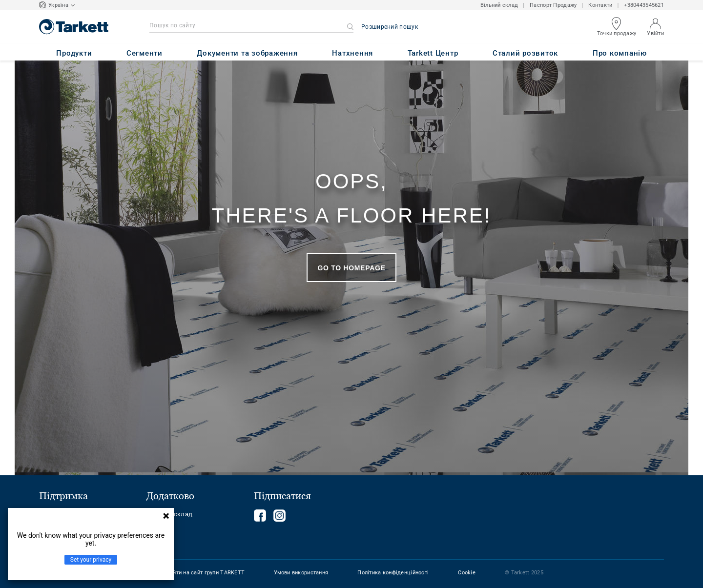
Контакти (600, 5)
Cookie (467, 573)
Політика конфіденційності (393, 573)
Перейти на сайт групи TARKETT (202, 573)
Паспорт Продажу (553, 5)
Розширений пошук (390, 27)
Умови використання (301, 573)
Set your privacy (91, 560)
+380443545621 (644, 5)
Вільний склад (499, 5)
